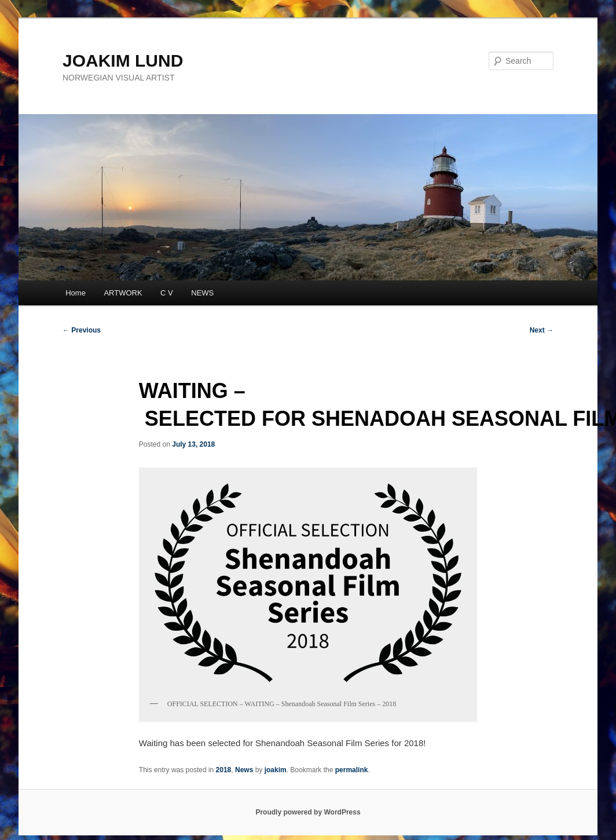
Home (76, 293)
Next (542, 330)
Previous (82, 330)
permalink (352, 770)
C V (167, 293)
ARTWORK (123, 293)
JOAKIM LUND (123, 61)
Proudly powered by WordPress (308, 812)
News (244, 770)
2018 (224, 770)
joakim (276, 770)
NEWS (202, 293)
